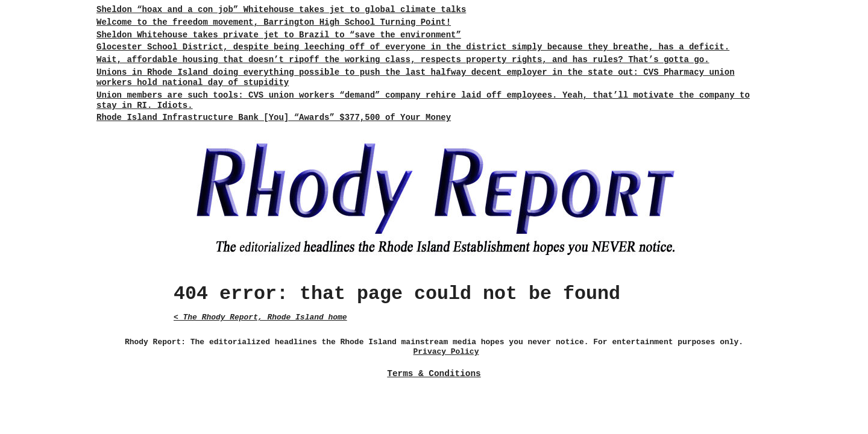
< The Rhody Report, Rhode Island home (260, 317)
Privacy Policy (446, 352)
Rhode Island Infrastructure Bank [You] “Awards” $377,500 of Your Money (274, 118)
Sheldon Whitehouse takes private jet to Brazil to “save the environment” (279, 35)
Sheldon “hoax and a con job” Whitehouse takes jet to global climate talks (281, 10)
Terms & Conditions (434, 374)
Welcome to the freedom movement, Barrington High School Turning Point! (274, 22)
